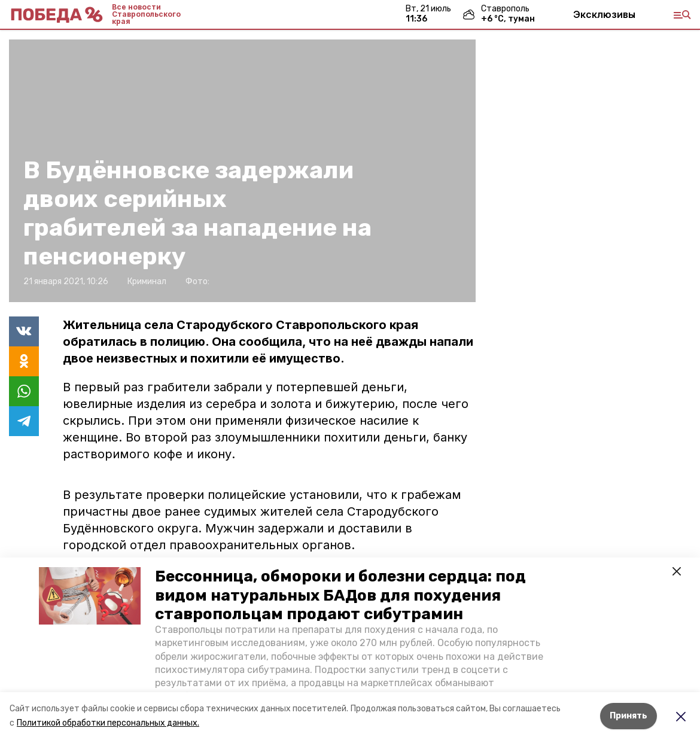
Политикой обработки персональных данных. (108, 723)
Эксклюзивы (604, 14)
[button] (90, 596)
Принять (629, 716)
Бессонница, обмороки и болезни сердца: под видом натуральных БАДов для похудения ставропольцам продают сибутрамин (340, 595)
